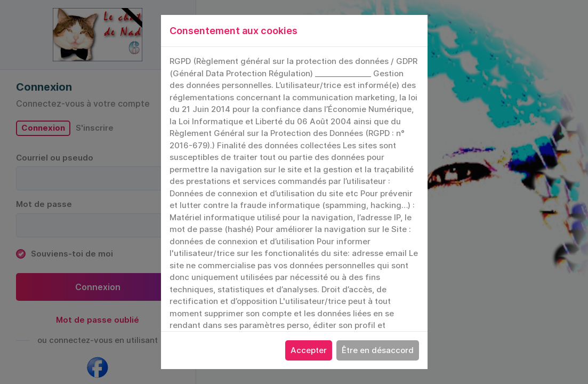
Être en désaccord (378, 350)
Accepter (309, 350)
